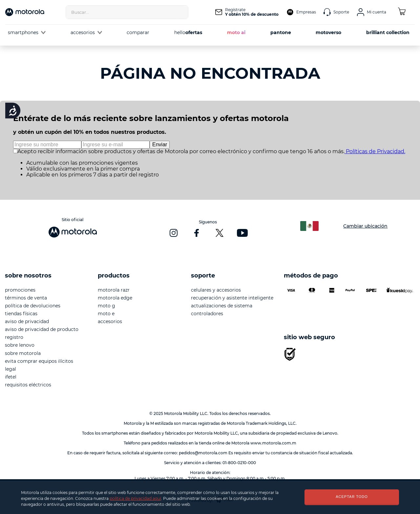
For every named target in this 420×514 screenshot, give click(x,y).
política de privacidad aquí (135, 498)
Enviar (160, 144)
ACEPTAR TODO (352, 497)
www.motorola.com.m (273, 443)
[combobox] (127, 12)
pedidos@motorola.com (203, 453)
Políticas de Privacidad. (375, 151)
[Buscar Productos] (181, 12)
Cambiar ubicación (365, 226)
